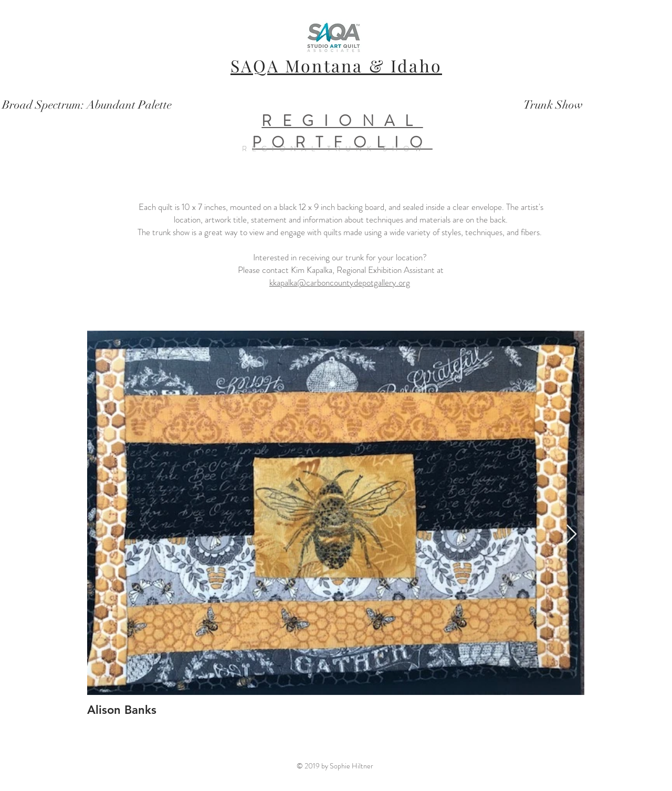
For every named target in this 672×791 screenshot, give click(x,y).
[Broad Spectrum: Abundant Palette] (87, 105)
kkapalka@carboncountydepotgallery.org (340, 282)
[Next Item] (571, 535)
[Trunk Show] (553, 105)
